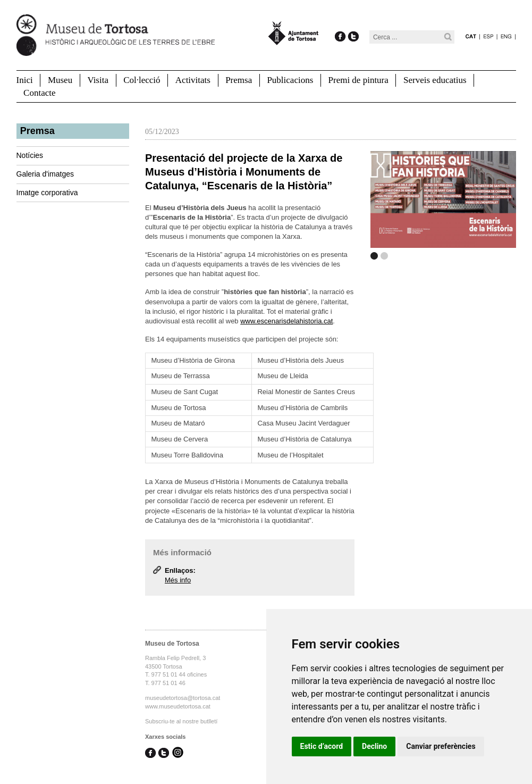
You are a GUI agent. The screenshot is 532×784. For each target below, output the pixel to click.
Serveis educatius (435, 80)
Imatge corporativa (47, 193)
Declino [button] (374, 746)
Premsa (239, 80)
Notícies (30, 155)
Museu (60, 80)
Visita (98, 80)
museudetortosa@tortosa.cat (183, 698)
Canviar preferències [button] (441, 746)
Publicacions (290, 80)
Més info (178, 580)
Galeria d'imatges (45, 174)
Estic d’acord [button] (322, 746)
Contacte (39, 93)
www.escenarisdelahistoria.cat (286, 321)
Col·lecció (142, 80)
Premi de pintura (358, 80)
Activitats (193, 80)
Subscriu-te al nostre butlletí (181, 721)
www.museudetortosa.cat (178, 706)
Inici (25, 80)
